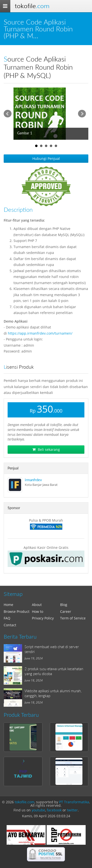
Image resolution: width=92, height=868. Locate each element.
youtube (38, 810)
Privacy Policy (43, 618)
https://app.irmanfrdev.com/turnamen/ (40, 333)
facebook (54, 810)
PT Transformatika (74, 802)
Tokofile (32, 6)
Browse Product (17, 611)
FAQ (7, 618)
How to (38, 611)
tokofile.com (25, 802)
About (37, 605)
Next (82, 114)
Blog (64, 605)
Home (8, 605)
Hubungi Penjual (46, 158)
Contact (10, 625)
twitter (72, 810)
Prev (8, 114)
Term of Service (73, 618)
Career (66, 611)
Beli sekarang (46, 449)
